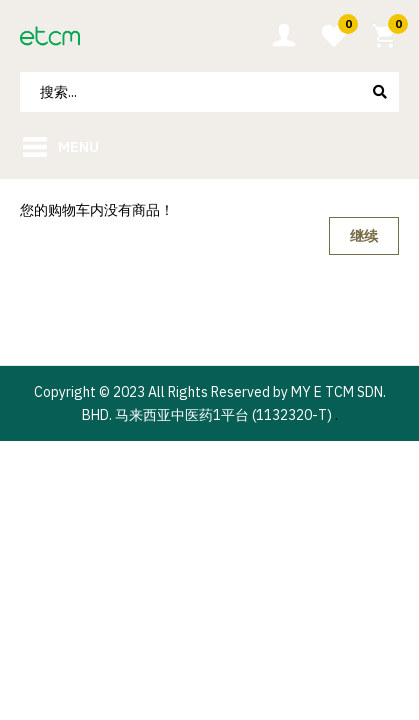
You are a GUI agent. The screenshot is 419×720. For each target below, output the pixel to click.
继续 (364, 236)
